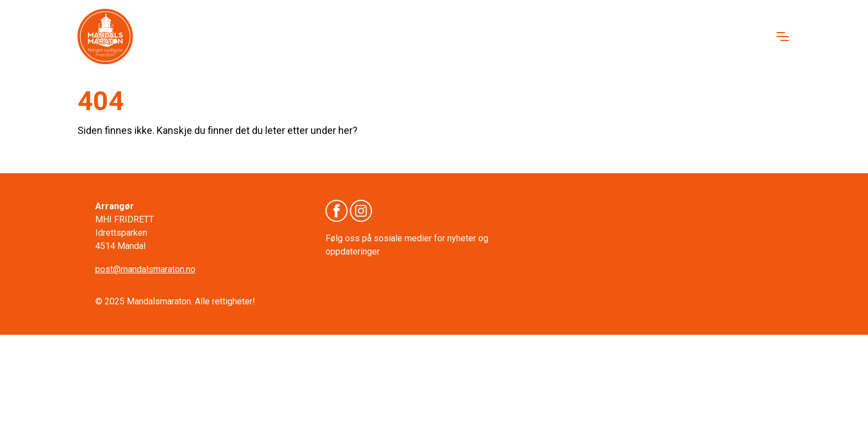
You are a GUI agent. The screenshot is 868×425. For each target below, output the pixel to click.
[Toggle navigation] (782, 37)
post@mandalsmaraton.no (145, 269)
